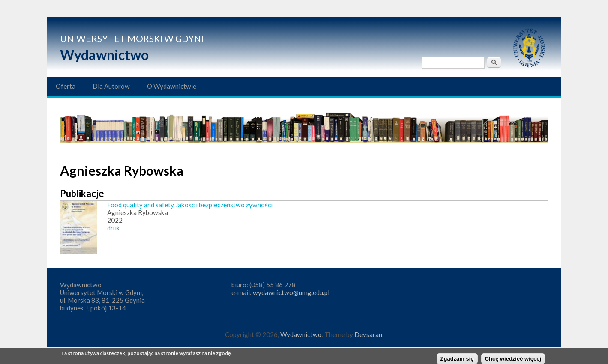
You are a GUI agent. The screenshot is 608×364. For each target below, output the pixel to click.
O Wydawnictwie (172, 86)
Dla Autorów (111, 86)
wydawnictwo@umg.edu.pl (291, 292)
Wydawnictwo (104, 55)
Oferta (66, 86)
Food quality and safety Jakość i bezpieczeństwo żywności (190, 205)
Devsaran (368, 334)
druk (114, 228)
